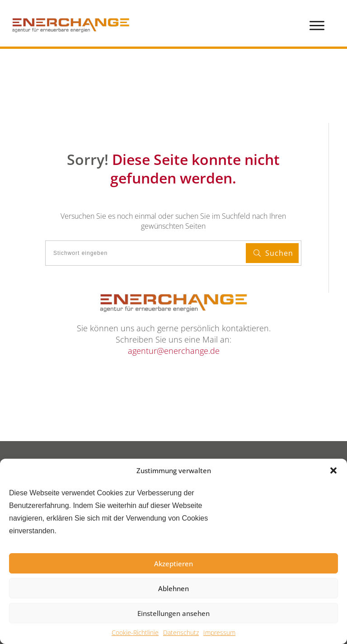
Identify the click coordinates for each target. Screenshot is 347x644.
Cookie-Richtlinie (135, 632)
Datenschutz (181, 632)
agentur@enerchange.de (174, 351)
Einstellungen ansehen (173, 613)
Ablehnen (173, 588)
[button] (333, 470)
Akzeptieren (173, 564)
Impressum (219, 632)
